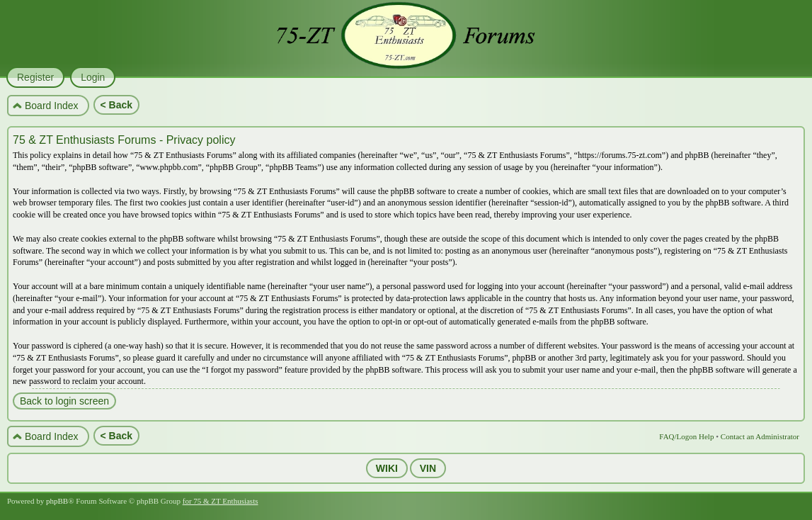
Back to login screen (64, 401)
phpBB (57, 501)
